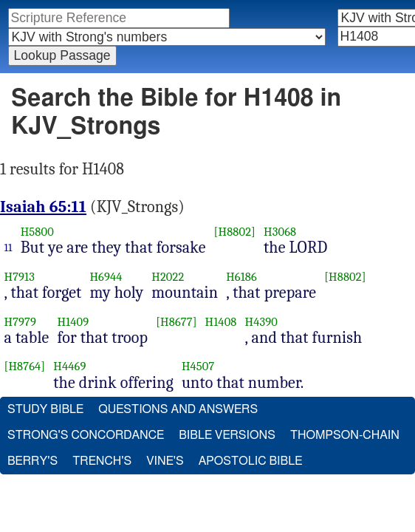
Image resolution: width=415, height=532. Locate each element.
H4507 (203, 398)
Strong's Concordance (86, 467)
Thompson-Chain (347, 467)
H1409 (79, 353)
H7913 (25, 308)
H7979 (26, 353)
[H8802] (240, 263)
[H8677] (181, 353)
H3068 (285, 263)
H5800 (42, 263)
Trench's (103, 493)
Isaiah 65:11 (48, 239)
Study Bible (46, 441)
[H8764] (30, 398)
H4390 (267, 353)
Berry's (33, 493)
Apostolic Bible (251, 493)
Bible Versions (229, 467)
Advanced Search (53, 78)
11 (14, 279)
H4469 (75, 398)
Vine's (166, 493)
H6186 (247, 308)
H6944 (112, 308)
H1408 (226, 353)
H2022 (174, 308)
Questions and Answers (179, 441)
